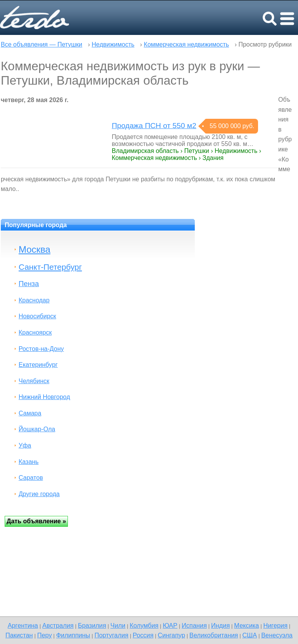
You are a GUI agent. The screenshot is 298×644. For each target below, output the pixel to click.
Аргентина (23, 625)
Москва (35, 249)
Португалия (111, 635)
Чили (118, 625)
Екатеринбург (38, 365)
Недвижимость (113, 44)
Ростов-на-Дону (41, 349)
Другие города (39, 494)
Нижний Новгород (44, 397)
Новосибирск (37, 316)
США (249, 635)
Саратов (31, 478)
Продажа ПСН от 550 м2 (154, 126)
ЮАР (170, 625)
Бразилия (92, 625)
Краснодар (34, 300)
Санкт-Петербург (50, 267)
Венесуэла (277, 635)
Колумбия (144, 625)
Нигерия (275, 625)
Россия (143, 635)
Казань (29, 462)
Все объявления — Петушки (42, 44)
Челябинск (34, 381)
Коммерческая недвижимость (187, 44)
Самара (30, 413)
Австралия (58, 625)
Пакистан (19, 635)
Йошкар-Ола (37, 429)
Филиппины (73, 635)
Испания (194, 625)
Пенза (29, 284)
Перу (45, 635)
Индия (220, 625)
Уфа (25, 445)
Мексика (246, 625)
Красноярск (35, 332)
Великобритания (214, 635)
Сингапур (172, 635)
